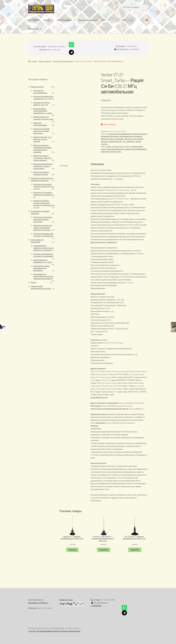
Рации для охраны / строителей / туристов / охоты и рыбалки (42, 158)
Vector (129, 147)
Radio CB (122, 147)
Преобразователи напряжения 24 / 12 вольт (43, 261)
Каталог (47, 20)
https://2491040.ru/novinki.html (132, 403)
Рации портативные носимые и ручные (41, 173)
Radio (117, 147)
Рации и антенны (45, 61)
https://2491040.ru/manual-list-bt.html (117, 406)
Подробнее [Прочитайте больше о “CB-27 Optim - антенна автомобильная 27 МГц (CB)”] (135, 550)
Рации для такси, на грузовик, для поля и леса (119, 139)
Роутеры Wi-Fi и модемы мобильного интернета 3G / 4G (44, 195)
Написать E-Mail (66, 600)
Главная (34, 61)
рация (103, 149)
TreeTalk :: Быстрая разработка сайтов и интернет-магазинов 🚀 (54, 631)
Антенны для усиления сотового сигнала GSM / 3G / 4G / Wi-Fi (44, 187)
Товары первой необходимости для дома (41, 287)
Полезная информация (88, 20)
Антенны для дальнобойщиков (40, 92)
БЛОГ (104, 20)
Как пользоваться (64, 20)
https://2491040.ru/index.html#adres (121, 423)
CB (113, 147)
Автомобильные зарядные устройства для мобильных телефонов (43, 248)
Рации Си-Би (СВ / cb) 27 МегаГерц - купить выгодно (43, 139)
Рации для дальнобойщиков (63, 61)
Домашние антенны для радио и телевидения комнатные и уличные (43, 228)
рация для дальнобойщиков (135, 149)
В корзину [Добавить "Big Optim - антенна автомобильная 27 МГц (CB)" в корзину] (72, 550)
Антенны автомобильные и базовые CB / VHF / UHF (43, 98)
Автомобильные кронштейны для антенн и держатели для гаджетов (43, 277)
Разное (34, 283)
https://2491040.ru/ (136, 409)
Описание (64, 166)
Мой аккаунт (33, 29)
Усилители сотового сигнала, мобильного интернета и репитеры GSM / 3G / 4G (44, 204)
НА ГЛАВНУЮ (34, 20)
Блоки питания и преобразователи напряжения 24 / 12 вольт (43, 111)
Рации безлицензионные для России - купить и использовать (43, 166)
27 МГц (109, 147)
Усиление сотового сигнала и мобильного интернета (42, 179)
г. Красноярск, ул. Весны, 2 (56, 47)
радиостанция (137, 147)
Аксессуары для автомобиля (37, 241)
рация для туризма (108, 152)
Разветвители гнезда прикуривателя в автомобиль (41, 268)
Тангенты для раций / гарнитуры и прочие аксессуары (42, 131)
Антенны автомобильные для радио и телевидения (43, 235)
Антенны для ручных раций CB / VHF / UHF (42, 104)
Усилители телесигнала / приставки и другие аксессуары (43, 219)
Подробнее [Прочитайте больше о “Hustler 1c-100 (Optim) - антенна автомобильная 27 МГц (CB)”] (104, 550)
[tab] (72, 166)
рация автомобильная (115, 149)
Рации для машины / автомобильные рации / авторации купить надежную (43, 149)
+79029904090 (134, 49)
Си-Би (119, 152)
